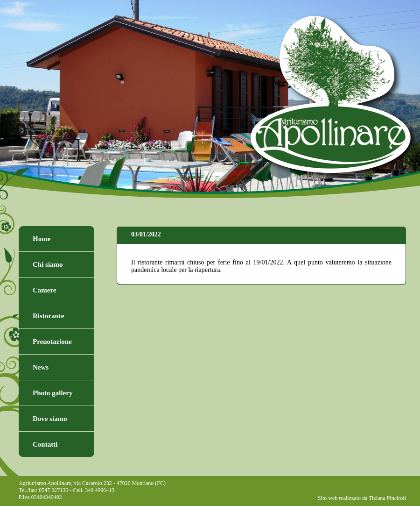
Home (42, 239)
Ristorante (49, 316)
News (41, 367)
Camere (45, 290)
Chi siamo (48, 264)
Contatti (45, 444)
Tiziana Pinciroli (387, 498)
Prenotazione (52, 342)
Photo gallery (52, 393)
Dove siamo (50, 419)
